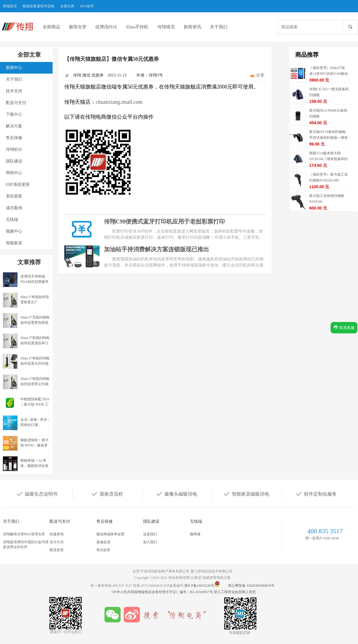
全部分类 (67, 6)
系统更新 (14, 196)
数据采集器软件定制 (39, 6)
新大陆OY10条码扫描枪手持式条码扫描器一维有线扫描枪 (329, 138)
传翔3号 (156, 75)
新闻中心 (14, 68)
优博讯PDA (106, 27)
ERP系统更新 (18, 185)
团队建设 (14, 161)
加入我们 (150, 542)
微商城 (195, 534)
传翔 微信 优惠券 (88, 75)
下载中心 (14, 114)
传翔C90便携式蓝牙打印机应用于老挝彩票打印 (164, 221)
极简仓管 (78, 27)
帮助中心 (14, 173)
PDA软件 (87, 6)
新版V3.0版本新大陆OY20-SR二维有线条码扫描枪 (329, 159)
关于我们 (219, 27)
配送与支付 (16, 103)
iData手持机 (137, 27)
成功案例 (14, 208)
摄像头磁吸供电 (176, 494)
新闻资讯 (192, 27)
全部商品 (51, 27)
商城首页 (10, 6)
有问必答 (103, 550)
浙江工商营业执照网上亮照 (235, 592)
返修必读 (103, 542)
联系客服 (344, 327)
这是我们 (150, 534)
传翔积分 (14, 149)
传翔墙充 (166, 27)
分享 (260, 75)
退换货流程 (107, 494)
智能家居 (14, 243)
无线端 (12, 220)
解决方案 (14, 126)
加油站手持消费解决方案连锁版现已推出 (157, 249)
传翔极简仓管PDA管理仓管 (24, 534)
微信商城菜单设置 (110, 534)
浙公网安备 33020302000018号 (251, 586)
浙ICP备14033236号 (199, 586)
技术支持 (14, 91)
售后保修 (14, 138)
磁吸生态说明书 (37, 494)
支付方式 (57, 542)
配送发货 (57, 550)
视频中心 (14, 231)
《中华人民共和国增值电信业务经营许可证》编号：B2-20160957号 (162, 592)
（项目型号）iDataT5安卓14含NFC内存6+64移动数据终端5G (329, 74)
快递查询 (57, 534)
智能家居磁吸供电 (246, 494)
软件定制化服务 (316, 494)
